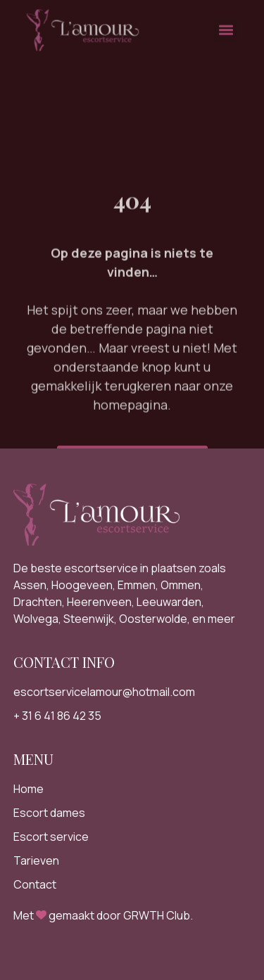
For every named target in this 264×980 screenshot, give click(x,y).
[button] (226, 26)
